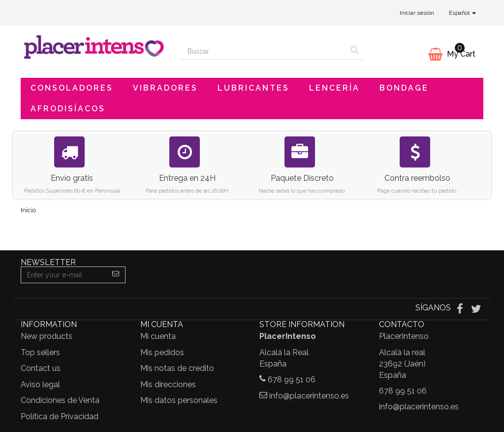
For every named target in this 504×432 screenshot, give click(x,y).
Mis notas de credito (177, 368)
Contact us (41, 368)
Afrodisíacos (68, 109)
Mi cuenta (158, 336)
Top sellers (40, 352)
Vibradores (165, 88)
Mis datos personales (179, 400)
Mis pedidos (162, 352)
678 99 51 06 (292, 380)
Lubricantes (253, 88)
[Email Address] (64, 275)
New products (47, 336)
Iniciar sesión (417, 13)
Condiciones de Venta (60, 400)
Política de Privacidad (60, 416)
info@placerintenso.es (309, 396)
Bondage (404, 88)
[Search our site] (263, 51)
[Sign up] (116, 275)
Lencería (334, 88)
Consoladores (72, 88)
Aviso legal (40, 384)
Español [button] (462, 13)
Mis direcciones (168, 384)
